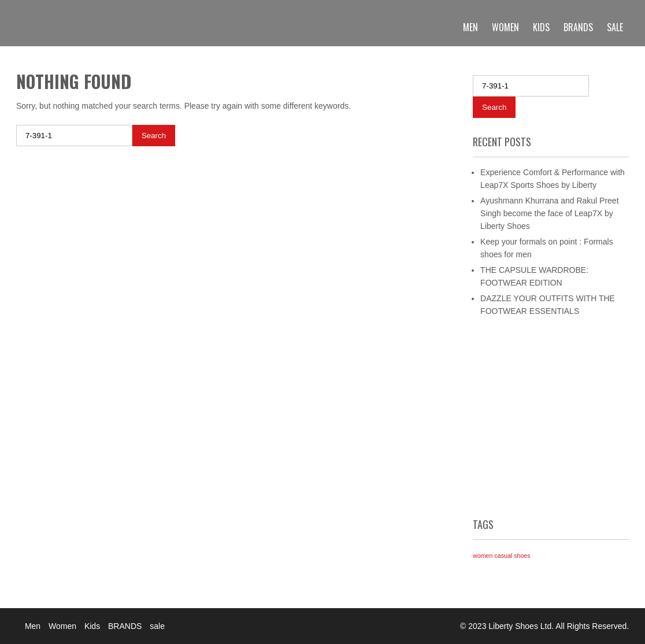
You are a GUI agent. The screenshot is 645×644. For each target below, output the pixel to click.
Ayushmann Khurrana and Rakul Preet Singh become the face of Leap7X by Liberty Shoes (549, 213)
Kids (541, 27)
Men (470, 27)
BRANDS (578, 27)
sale (615, 27)
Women (505, 27)
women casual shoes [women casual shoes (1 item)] (502, 556)
